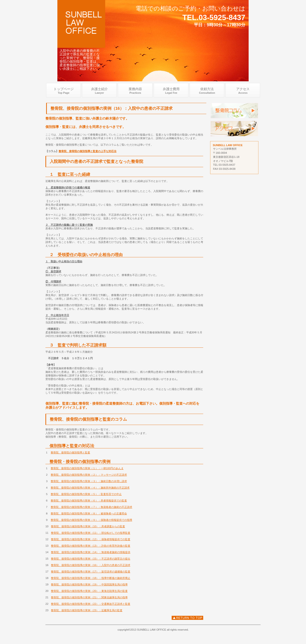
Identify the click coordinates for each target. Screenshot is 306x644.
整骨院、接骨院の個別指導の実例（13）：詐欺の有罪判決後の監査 (90, 546)
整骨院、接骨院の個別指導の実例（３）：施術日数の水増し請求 (89, 481)
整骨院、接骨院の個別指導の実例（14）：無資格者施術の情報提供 (90, 552)
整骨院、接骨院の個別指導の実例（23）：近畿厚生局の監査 (87, 610)
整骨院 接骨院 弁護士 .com (81, 24)
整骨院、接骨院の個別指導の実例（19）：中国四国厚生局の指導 (89, 584)
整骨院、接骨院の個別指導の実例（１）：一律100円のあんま (87, 468)
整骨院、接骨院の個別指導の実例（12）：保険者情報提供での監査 (90, 539)
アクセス (234, 129)
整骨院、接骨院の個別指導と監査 (70, 452)
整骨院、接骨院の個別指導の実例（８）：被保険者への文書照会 (89, 513)
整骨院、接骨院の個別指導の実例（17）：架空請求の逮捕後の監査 (90, 572)
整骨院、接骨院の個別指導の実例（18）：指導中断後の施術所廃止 (90, 578)
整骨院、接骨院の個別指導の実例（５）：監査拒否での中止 (86, 494)
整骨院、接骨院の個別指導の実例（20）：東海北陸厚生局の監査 (89, 591)
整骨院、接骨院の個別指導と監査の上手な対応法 (87, 151)
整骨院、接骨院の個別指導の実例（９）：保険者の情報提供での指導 (91, 520)
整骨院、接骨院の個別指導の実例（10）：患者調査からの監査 (88, 526)
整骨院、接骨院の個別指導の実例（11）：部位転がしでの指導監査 (90, 533)
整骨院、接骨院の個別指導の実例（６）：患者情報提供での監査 (89, 501)
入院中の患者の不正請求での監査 (187, 618)
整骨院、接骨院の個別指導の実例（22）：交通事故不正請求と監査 (90, 604)
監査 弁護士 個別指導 (234, 111)
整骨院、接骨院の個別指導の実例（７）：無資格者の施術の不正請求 (91, 507)
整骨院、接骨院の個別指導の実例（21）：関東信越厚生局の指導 (89, 597)
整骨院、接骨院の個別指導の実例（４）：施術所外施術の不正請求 (90, 488)
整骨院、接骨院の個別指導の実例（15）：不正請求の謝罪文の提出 (90, 559)
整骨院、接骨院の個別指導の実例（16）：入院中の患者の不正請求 (90, 565)
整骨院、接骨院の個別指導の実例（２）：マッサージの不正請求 (89, 475)
